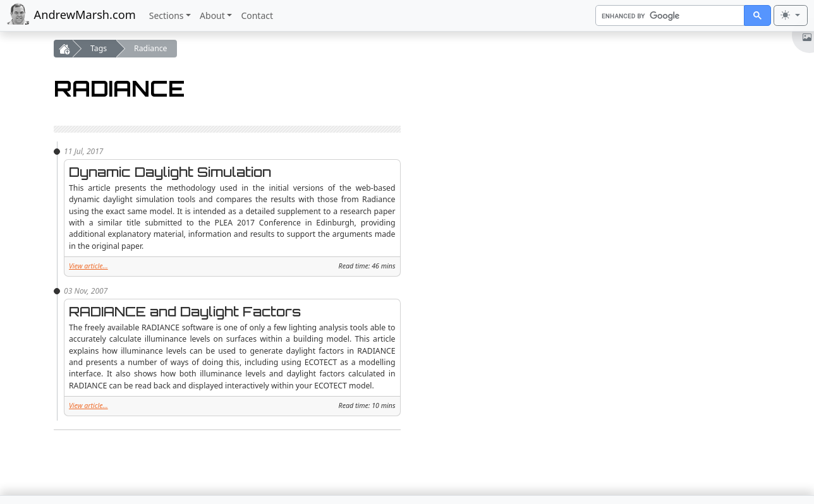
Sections (167, 15)
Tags (99, 48)
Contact (257, 15)
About (212, 15)
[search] (669, 16)
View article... (88, 266)
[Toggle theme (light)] (791, 16)
